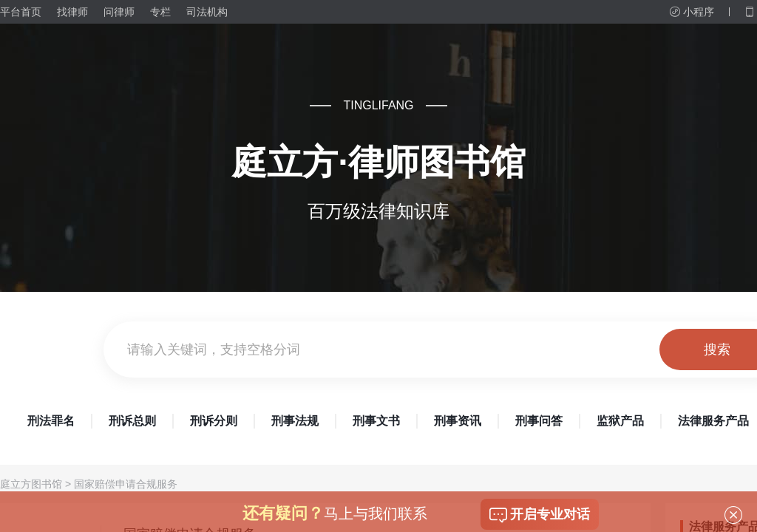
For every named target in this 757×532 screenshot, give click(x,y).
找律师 (72, 12)
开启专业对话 (540, 515)
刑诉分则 (214, 421)
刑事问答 (539, 421)
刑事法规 (295, 421)
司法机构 (207, 12)
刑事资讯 (458, 421)
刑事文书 (376, 421)
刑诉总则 (132, 421)
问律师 (119, 12)
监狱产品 (620, 421)
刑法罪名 (51, 421)
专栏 (160, 12)
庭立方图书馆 (31, 484)
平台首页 (21, 12)
